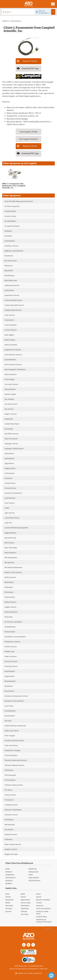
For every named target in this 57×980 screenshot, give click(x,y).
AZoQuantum (33, 872)
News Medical (34, 878)
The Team (24, 914)
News (7, 894)
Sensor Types (26, 903)
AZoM (7, 869)
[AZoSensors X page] (33, 945)
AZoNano (9, 872)
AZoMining (33, 869)
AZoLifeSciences (34, 880)
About (38, 894)
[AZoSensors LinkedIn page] (24, 945)
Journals (8, 911)
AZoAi (31, 875)
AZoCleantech (10, 878)
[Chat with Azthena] (51, 976)
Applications (25, 900)
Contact (39, 903)
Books (23, 894)
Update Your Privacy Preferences (29, 973)
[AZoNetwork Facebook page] (28, 945)
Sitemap (24, 911)
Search (39, 897)
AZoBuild (9, 883)
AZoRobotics (10, 875)
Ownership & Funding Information (44, 921)
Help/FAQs (25, 908)
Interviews (9, 906)
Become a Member (43, 900)
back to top (50, 928)
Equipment (9, 900)
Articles (8, 897)
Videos (8, 903)
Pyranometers (16, 21)
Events (23, 897)
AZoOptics (9, 880)
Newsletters (25, 906)
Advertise (40, 906)
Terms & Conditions (44, 908)
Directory (9, 908)
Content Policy (41, 917)
